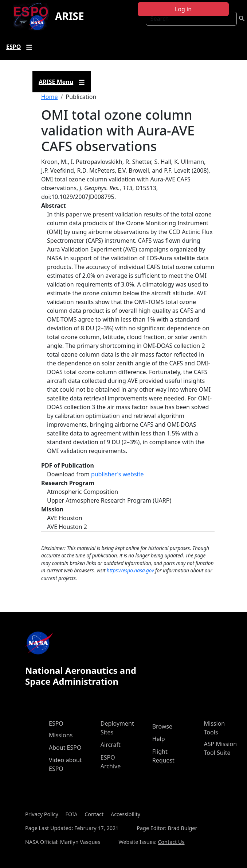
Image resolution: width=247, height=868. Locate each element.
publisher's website (117, 474)
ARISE (70, 16)
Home (50, 97)
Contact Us (171, 842)
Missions (61, 735)
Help (159, 739)
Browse (162, 726)
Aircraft (111, 745)
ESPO (56, 723)
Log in (183, 9)
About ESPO (65, 748)
